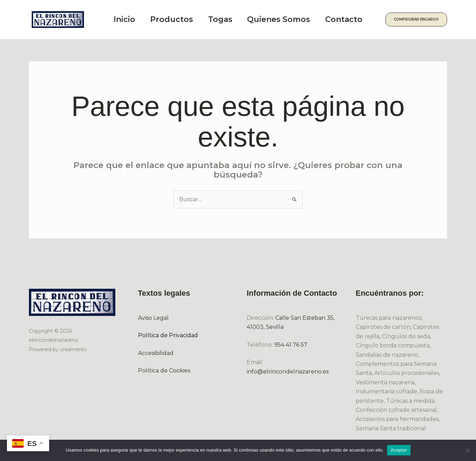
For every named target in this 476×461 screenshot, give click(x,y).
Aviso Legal (153, 318)
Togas (225, 19)
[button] (420, 20)
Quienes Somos (285, 19)
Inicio (125, 19)
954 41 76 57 (291, 345)
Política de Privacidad (168, 336)
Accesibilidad (156, 353)
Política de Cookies (164, 371)
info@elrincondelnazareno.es (288, 372)
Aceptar (399, 450)
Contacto (352, 19)
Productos (174, 19)
